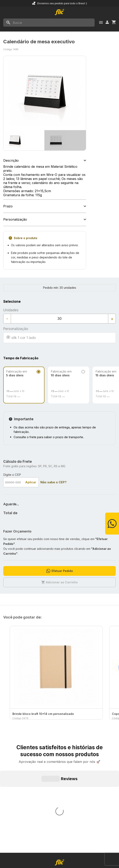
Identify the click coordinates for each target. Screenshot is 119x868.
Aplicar (31, 482)
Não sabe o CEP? (54, 482)
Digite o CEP (12, 475)
